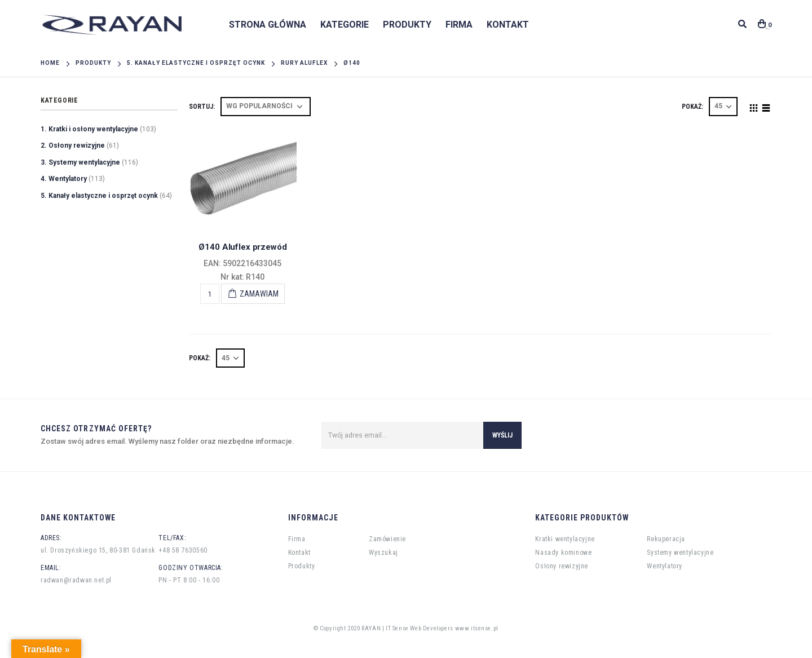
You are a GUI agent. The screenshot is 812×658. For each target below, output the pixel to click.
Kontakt (508, 25)
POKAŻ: (692, 107)
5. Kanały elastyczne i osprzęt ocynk (99, 196)
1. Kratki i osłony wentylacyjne (89, 129)
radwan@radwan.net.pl (76, 580)
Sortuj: (202, 107)
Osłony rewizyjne (562, 566)
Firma (459, 25)
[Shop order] (266, 107)
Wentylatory (665, 566)
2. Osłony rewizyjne (73, 145)
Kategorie (345, 25)
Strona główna (268, 25)
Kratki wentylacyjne (565, 539)
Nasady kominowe (563, 553)
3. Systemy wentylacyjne (80, 162)
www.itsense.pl (477, 628)
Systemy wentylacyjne (680, 553)
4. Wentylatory (64, 179)
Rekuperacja (666, 539)
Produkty (407, 25)
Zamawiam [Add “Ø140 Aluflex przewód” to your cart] (259, 294)
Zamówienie (387, 539)
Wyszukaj (383, 553)
